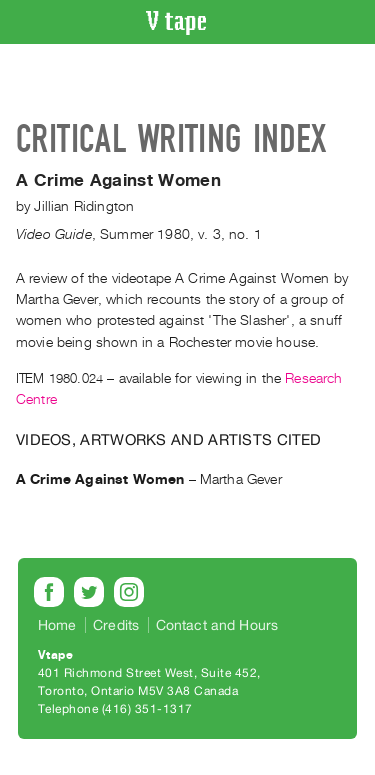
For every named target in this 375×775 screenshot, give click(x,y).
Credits (116, 625)
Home (57, 625)
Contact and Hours (217, 625)
